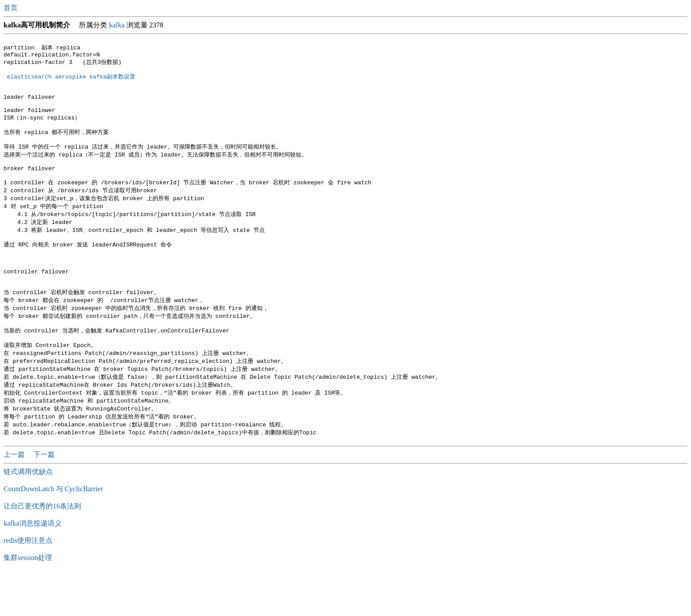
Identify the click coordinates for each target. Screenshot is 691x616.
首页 (11, 8)
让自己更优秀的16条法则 (42, 548)
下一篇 (44, 496)
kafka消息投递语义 (33, 565)
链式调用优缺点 (28, 513)
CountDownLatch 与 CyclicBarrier (53, 531)
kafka (117, 25)
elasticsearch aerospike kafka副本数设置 (71, 80)
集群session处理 (28, 599)
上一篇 (15, 496)
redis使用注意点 (28, 582)
